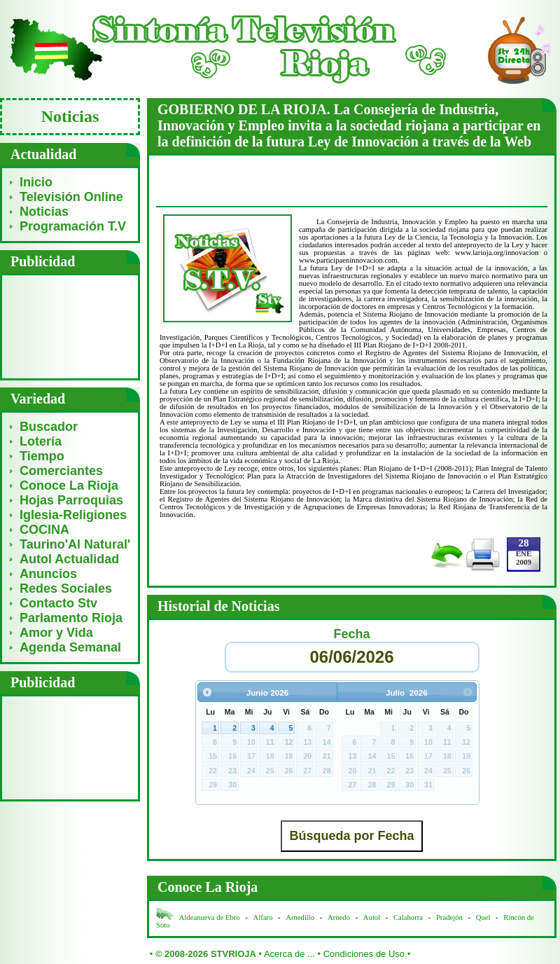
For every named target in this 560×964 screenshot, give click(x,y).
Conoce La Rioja (69, 486)
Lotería (41, 441)
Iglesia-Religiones (73, 515)
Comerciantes (61, 471)
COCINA (44, 530)
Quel (483, 917)
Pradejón (449, 917)
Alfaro (263, 917)
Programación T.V (73, 226)
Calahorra (408, 917)
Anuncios (48, 574)
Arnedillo (300, 917)
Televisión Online (71, 197)
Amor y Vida (56, 633)
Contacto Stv (58, 603)
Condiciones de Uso (364, 954)
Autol (373, 917)
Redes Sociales (66, 588)
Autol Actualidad (69, 559)
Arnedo (339, 917)
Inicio (36, 182)
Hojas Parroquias (71, 500)
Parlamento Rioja (71, 618)
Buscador (49, 427)
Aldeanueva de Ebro (210, 917)
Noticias (44, 212)
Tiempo (42, 456)
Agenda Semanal (70, 647)
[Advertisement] (70, 326)
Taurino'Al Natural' (75, 544)
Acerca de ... (289, 954)
